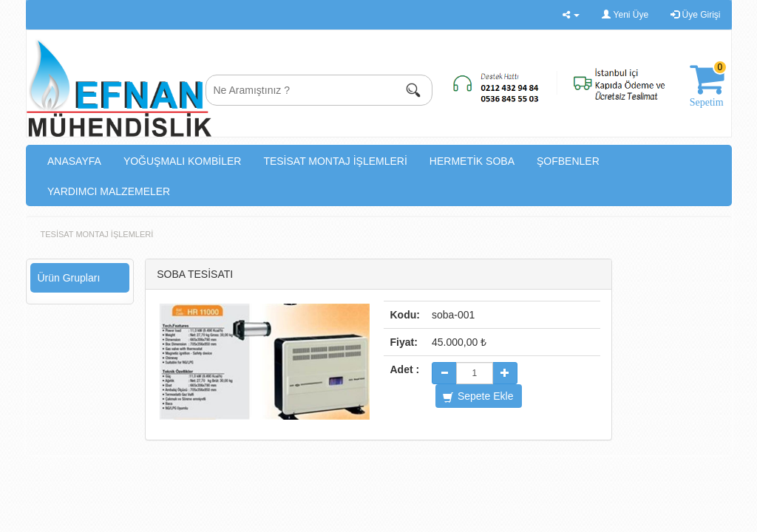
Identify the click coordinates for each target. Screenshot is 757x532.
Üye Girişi (695, 15)
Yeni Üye (625, 15)
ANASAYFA (74, 161)
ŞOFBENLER (568, 161)
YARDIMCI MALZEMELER (109, 191)
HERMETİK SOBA (472, 161)
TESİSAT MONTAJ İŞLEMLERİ (335, 161)
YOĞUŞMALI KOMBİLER (182, 161)
